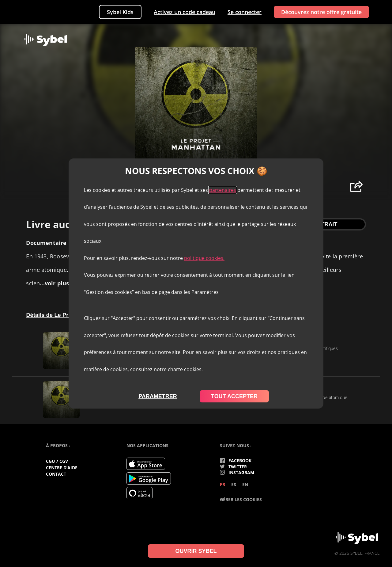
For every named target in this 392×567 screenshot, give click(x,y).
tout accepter (234, 396)
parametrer (158, 396)
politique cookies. (204, 258)
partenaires (223, 190)
